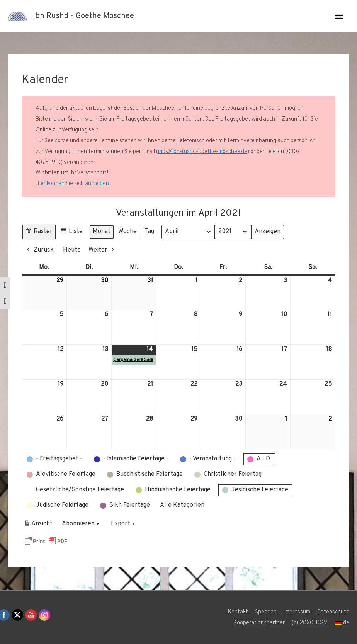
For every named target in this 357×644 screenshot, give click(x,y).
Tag (149, 232)
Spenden (266, 612)
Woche (127, 232)
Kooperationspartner (259, 623)
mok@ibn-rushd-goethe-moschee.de (203, 152)
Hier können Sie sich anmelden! (73, 184)
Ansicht (40, 525)
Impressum (297, 612)
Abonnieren (81, 524)
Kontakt (238, 612)
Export (124, 524)
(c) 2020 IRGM (309, 623)
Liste (71, 233)
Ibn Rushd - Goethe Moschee (83, 16)
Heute (72, 250)
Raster (39, 233)
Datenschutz (333, 612)
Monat (102, 232)
